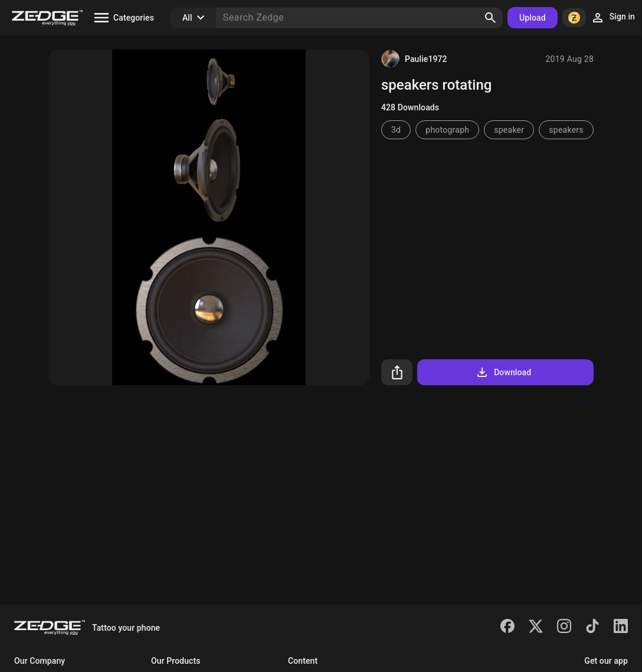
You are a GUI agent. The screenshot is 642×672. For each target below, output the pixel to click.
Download (503, 372)
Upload (533, 18)
